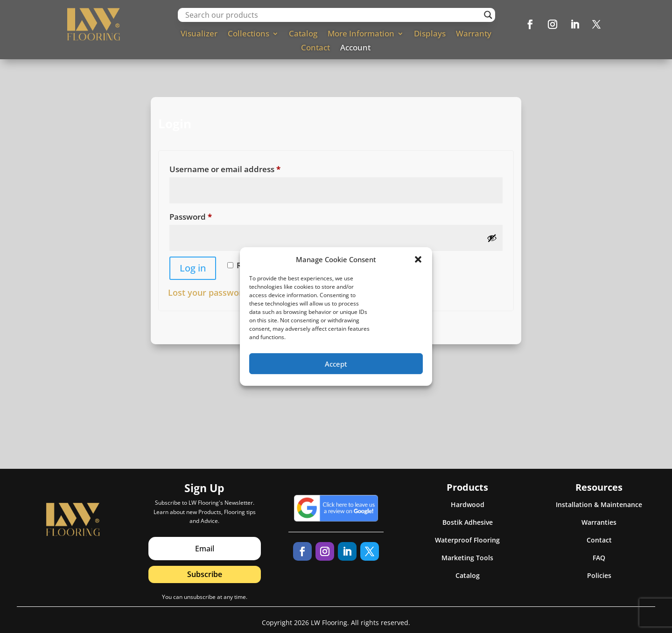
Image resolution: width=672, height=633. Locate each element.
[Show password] (492, 238)
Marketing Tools (467, 558)
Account (355, 49)
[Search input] (332, 15)
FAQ (599, 558)
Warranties (599, 522)
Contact (315, 49)
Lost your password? (210, 292)
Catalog (303, 35)
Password (208, 216)
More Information (361, 35)
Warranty (474, 35)
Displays (430, 35)
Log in (193, 268)
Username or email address (242, 168)
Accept (336, 369)
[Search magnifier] (488, 15)
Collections (248, 35)
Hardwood (468, 504)
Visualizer (199, 35)
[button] (418, 264)
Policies (599, 575)
